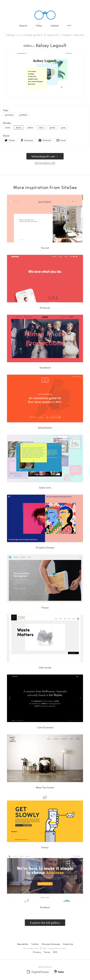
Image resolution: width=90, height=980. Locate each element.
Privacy (37, 952)
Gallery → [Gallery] (29, 45)
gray (63, 127)
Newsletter (23, 944)
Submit (55, 26)
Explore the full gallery (45, 923)
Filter (39, 26)
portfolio (23, 115)
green (52, 127)
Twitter (35, 944)
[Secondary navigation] (69, 25)
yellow (30, 127)
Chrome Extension (51, 944)
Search (23, 26)
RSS (55, 952)
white (8, 127)
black (19, 127)
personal (9, 115)
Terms (47, 952)
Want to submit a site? (45, 163)
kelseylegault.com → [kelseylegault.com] (45, 156)
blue (41, 127)
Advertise (68, 944)
